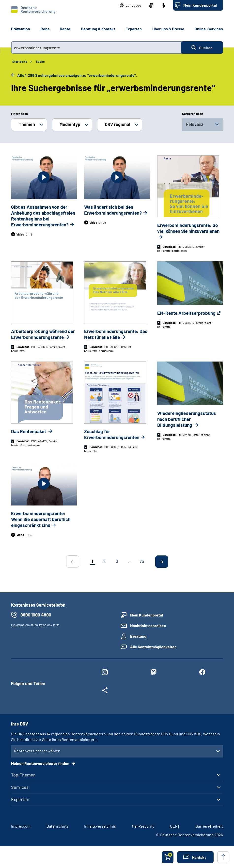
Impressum (21, 826)
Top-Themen (23, 775)
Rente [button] (65, 29)
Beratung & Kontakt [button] (98, 29)
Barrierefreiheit (209, 826)
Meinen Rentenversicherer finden (41, 763)
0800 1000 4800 (36, 615)
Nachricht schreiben (148, 625)
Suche (40, 62)
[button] (131, 5)
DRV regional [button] (117, 124)
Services (20, 787)
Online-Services (209, 29)
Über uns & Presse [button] (168, 29)
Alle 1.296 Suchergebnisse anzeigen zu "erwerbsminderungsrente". (77, 75)
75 (142, 561)
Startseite (20, 62)
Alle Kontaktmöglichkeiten (153, 647)
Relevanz (195, 124)
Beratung (138, 636)
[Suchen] (202, 47)
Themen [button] (27, 124)
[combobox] (96, 47)
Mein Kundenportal (200, 5)
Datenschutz (57, 826)
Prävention (21, 29)
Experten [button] (134, 29)
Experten (20, 799)
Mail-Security (143, 826)
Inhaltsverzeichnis (100, 826)
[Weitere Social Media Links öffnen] (105, 691)
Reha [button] (45, 29)
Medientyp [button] (70, 124)
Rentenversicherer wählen (37, 751)
